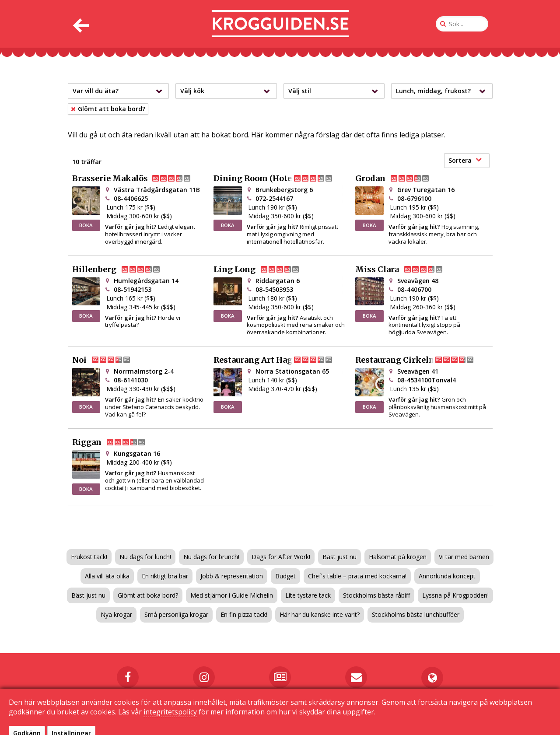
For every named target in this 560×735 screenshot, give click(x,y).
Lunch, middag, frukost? (443, 91)
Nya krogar (116, 614)
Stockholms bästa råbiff (376, 595)
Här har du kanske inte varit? (320, 614)
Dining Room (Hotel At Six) (280, 178)
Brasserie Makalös (139, 178)
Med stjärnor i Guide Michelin (232, 595)
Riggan (116, 442)
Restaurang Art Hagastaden (280, 360)
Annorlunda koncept (447, 576)
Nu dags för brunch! (211, 557)
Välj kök (227, 91)
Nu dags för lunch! (145, 557)
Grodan (399, 178)
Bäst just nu (339, 557)
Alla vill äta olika (107, 576)
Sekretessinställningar (387, 718)
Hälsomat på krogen (398, 557)
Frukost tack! (89, 557)
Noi (108, 360)
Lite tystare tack (308, 595)
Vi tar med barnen (464, 557)
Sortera (465, 160)
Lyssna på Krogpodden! (455, 595)
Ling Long (263, 269)
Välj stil (335, 91)
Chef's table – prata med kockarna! (357, 576)
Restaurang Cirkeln (422, 360)
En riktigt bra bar (165, 576)
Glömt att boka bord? (148, 595)
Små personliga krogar (176, 614)
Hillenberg (123, 269)
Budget (285, 576)
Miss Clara (406, 269)
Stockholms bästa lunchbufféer (416, 614)
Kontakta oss (261, 718)
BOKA (86, 225)
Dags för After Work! (281, 557)
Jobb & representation (232, 576)
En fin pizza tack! (244, 614)
